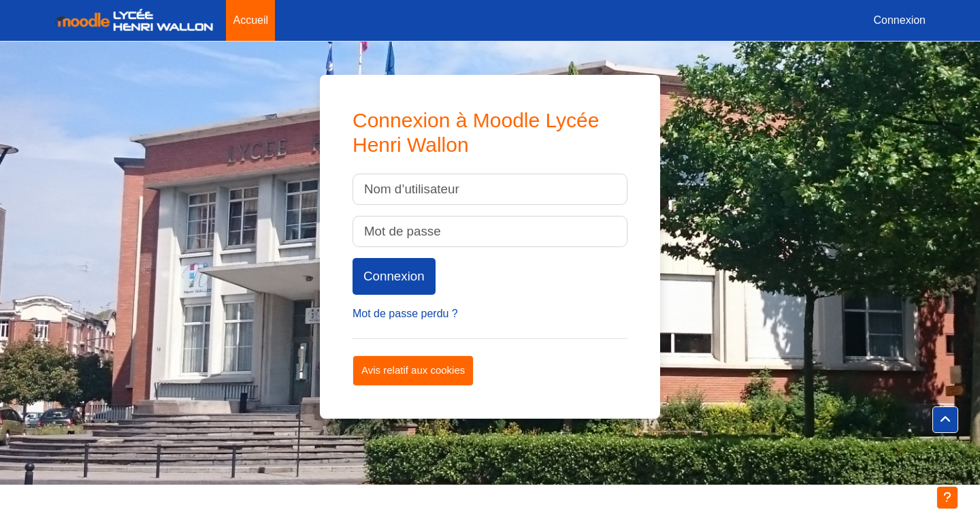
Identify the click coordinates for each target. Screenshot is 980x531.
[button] (945, 420)
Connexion (900, 20)
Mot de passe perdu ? (405, 313)
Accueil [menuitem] (250, 20)
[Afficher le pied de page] (947, 498)
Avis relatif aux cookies (413, 370)
